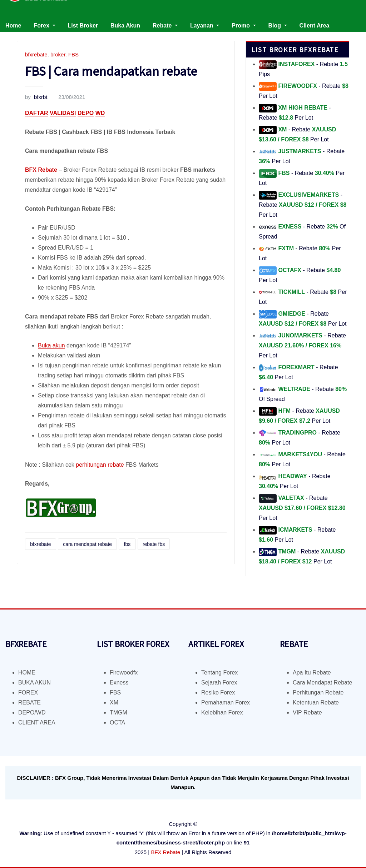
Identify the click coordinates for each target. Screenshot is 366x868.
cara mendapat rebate (87, 544)
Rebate (165, 26)
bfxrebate (36, 54)
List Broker (83, 26)
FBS (73, 54)
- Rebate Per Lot (303, 205)
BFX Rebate (165, 852)
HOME (27, 673)
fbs (127, 544)
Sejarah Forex (219, 683)
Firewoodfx (124, 673)
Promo (244, 26)
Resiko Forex (218, 693)
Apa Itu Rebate (312, 673)
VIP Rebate (307, 713)
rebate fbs (154, 544)
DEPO (86, 113)
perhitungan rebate (100, 465)
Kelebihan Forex (222, 713)
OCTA (117, 723)
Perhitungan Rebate (318, 693)
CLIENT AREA (37, 723)
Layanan (205, 26)
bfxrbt (36, 97)
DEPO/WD (32, 713)
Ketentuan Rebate (316, 703)
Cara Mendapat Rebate (322, 683)
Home (13, 26)
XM (114, 703)
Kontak (15, 36)
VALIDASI (63, 113)
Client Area (315, 26)
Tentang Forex (219, 673)
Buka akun (51, 345)
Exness (119, 683)
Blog (278, 26)
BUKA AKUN (34, 683)
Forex (44, 26)
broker (58, 54)
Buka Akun (125, 26)
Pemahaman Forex (226, 703)
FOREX (28, 693)
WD (100, 113)
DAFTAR (37, 113)
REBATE (29, 703)
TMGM (118, 713)
